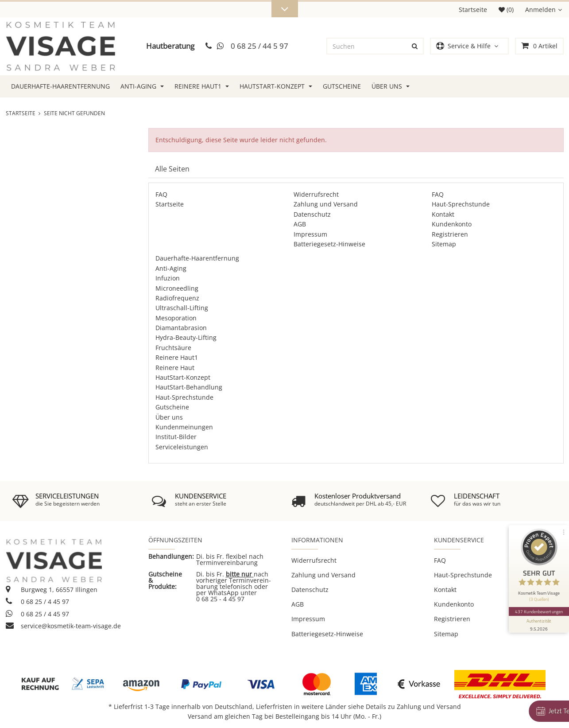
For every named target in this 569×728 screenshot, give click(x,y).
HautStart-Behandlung (189, 387)
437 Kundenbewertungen (539, 611)
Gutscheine (342, 86)
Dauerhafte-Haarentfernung (60, 86)
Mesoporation (176, 318)
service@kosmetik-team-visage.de (63, 626)
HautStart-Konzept (276, 86)
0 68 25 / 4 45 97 (37, 601)
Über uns (391, 86)
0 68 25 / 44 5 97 (259, 46)
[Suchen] (367, 46)
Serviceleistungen (182, 447)
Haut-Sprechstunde (461, 204)
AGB (300, 224)
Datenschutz (312, 214)
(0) (506, 10)
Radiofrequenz (177, 298)
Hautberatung (170, 46)
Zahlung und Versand (326, 204)
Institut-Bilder (176, 437)
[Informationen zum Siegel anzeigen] (539, 624)
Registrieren (450, 234)
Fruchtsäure (173, 348)
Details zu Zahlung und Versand (413, 707)
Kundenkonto (452, 224)
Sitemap (444, 244)
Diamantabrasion (181, 328)
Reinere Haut (175, 368)
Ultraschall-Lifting (182, 308)
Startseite (473, 10)
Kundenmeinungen (184, 427)
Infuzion (168, 278)
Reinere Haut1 (202, 86)
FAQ (161, 194)
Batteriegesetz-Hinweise (329, 244)
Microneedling (177, 288)
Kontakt (443, 214)
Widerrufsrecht (316, 194)
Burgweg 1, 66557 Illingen (52, 590)
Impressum (310, 234)
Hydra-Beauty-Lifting (186, 337)
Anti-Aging (142, 86)
